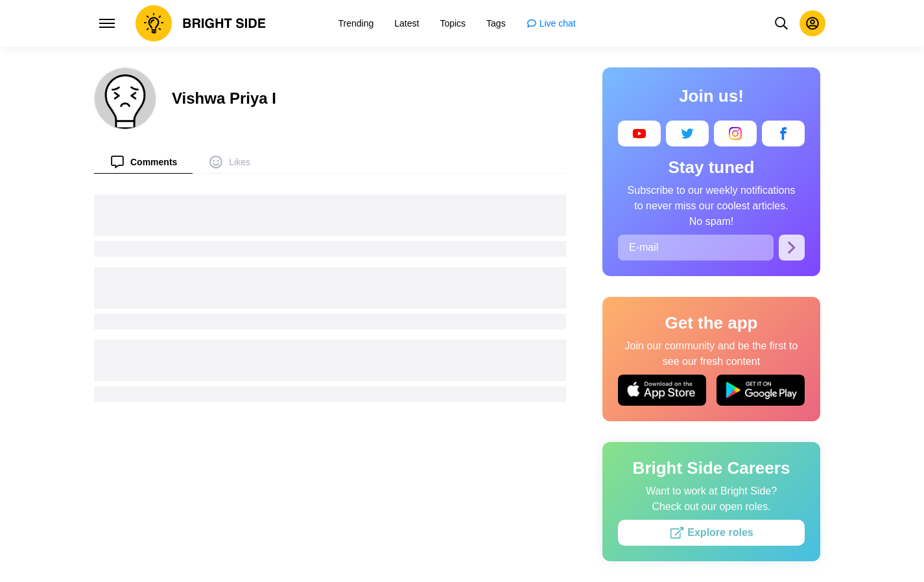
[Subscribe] (792, 248)
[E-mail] (696, 248)
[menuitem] (143, 162)
